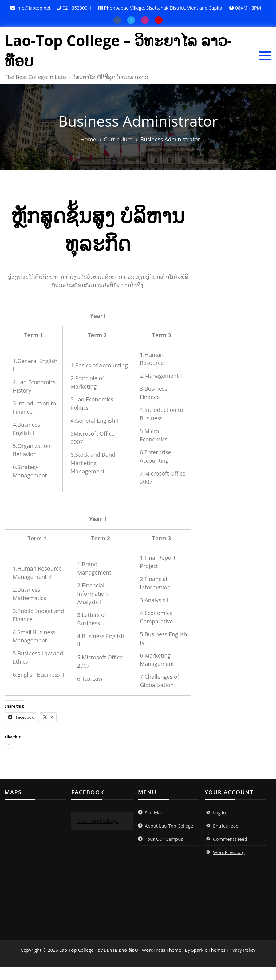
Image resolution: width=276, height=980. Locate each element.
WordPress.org (229, 865)
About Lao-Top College (169, 839)
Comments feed (230, 852)
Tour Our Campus (164, 852)
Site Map (154, 825)
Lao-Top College (98, 834)
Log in (219, 825)
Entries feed (226, 839)
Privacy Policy (241, 963)
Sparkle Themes (208, 963)
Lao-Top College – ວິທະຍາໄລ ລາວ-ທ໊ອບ (91, 58)
